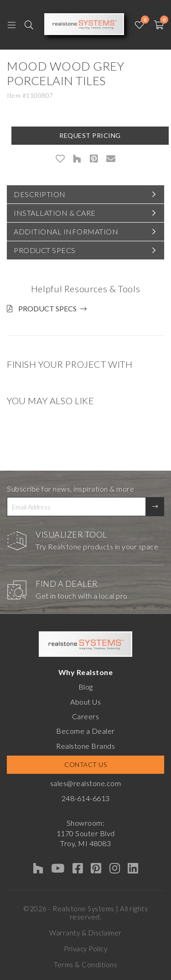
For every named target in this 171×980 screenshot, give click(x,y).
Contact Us (85, 764)
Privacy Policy (85, 949)
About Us (85, 702)
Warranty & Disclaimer (85, 933)
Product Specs (45, 250)
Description (40, 194)
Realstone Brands (85, 746)
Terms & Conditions (85, 965)
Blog (86, 687)
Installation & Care (55, 213)
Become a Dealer (85, 731)
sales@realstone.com (86, 783)
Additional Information (66, 231)
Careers (86, 716)
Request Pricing (90, 135)
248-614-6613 (86, 798)
